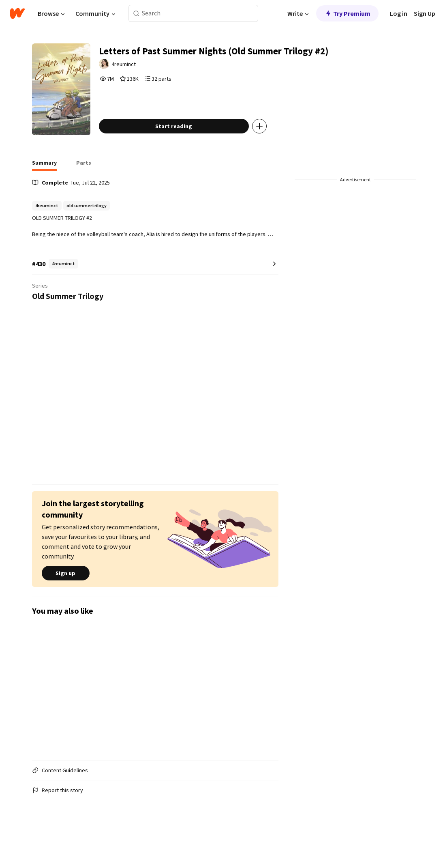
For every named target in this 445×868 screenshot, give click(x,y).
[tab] (44, 191)
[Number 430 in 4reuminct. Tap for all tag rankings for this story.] (155, 289)
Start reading (192, 152)
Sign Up (425, 13)
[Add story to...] (277, 152)
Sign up (66, 599)
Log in (399, 13)
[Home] (17, 13)
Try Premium (347, 13)
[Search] (136, 14)
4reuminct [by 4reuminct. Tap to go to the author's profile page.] (143, 68)
